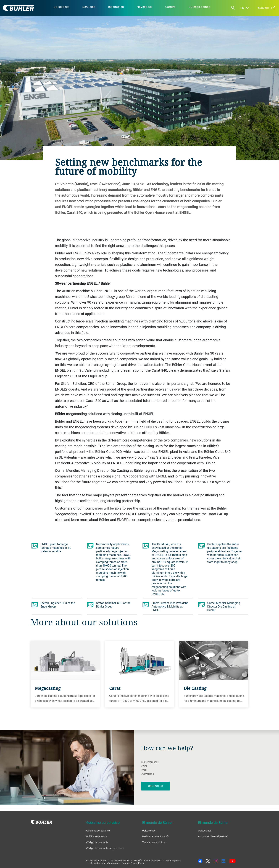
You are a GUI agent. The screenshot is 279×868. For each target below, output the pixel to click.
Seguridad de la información (104, 863)
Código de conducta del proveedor (105, 848)
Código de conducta (97, 842)
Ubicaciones (149, 830)
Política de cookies (120, 860)
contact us (156, 786)
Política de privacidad (97, 860)
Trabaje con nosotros (154, 842)
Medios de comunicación (156, 836)
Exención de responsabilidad (147, 860)
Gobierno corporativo (98, 830)
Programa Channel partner (213, 836)
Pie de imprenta (173, 860)
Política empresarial (97, 836)
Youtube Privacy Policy (133, 863)
